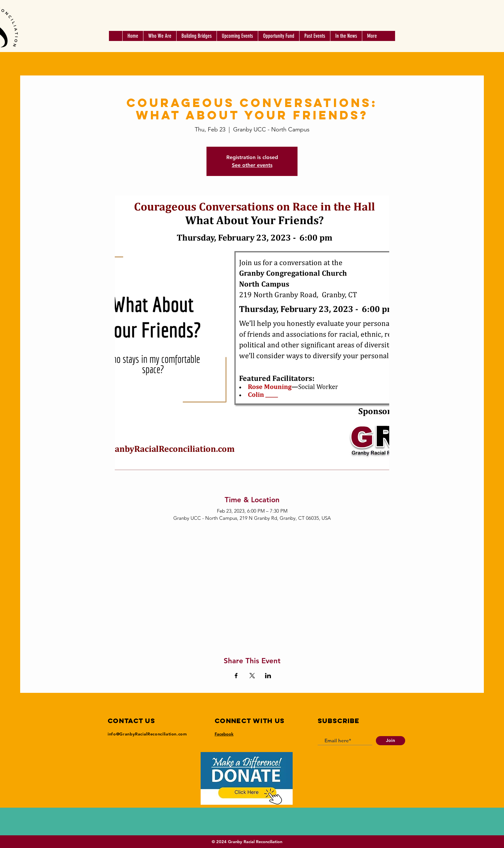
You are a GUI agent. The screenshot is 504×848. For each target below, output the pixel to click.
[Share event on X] (252, 676)
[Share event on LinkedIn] (268, 676)
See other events (252, 165)
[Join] (391, 741)
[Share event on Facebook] (236, 676)
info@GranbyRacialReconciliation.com (147, 734)
